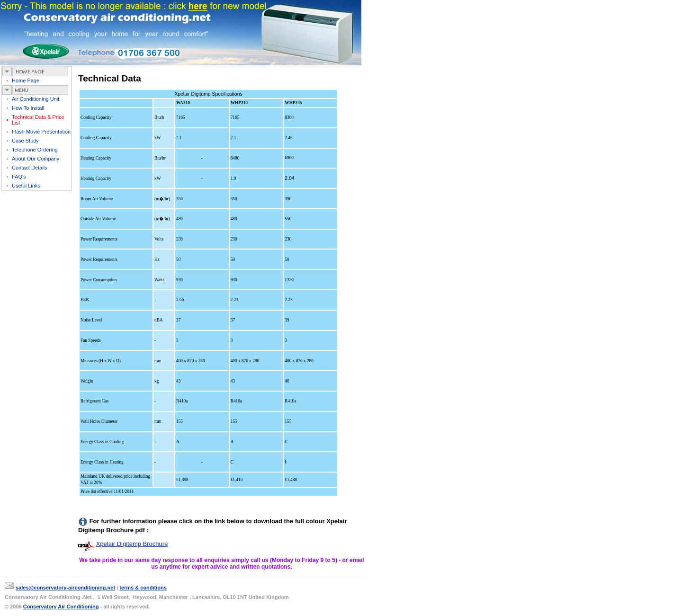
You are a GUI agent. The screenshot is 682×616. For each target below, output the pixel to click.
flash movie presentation (41, 132)
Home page (26, 80)
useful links (26, 186)
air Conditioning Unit (36, 99)
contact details (30, 168)
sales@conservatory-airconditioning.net (65, 588)
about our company (36, 159)
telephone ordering (35, 150)
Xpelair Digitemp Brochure (132, 544)
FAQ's (19, 177)
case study (25, 141)
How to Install (28, 108)
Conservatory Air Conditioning (61, 607)
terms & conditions (143, 588)
